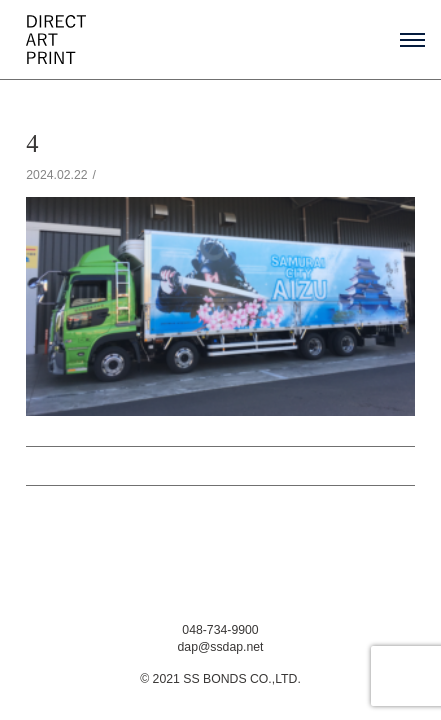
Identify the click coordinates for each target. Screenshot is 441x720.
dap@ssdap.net (221, 647)
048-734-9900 (220, 630)
